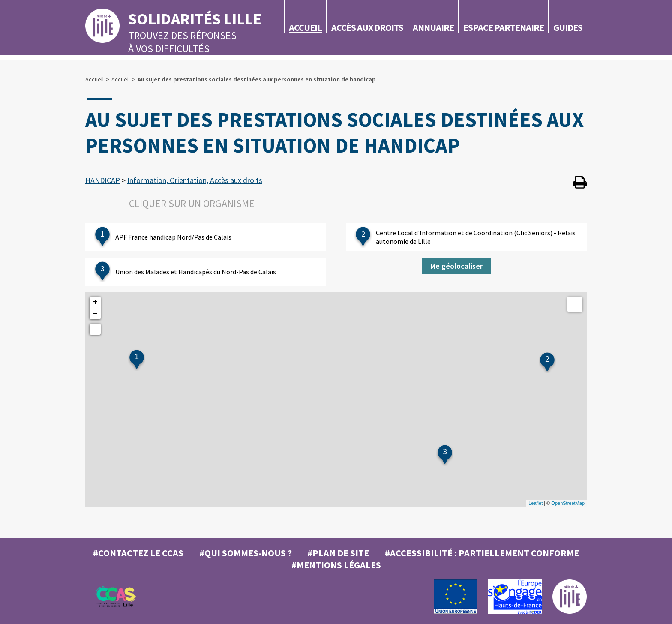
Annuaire (433, 27)
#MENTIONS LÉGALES (336, 565)
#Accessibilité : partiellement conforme (482, 553)
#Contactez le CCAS (138, 553)
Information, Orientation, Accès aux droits (195, 180)
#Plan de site (338, 553)
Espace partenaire (504, 27)
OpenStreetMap (568, 503)
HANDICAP (103, 180)
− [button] (95, 314)
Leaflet (535, 503)
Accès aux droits (367, 27)
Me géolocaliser (456, 266)
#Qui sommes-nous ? (246, 553)
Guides (568, 27)
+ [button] (95, 302)
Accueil (305, 27)
